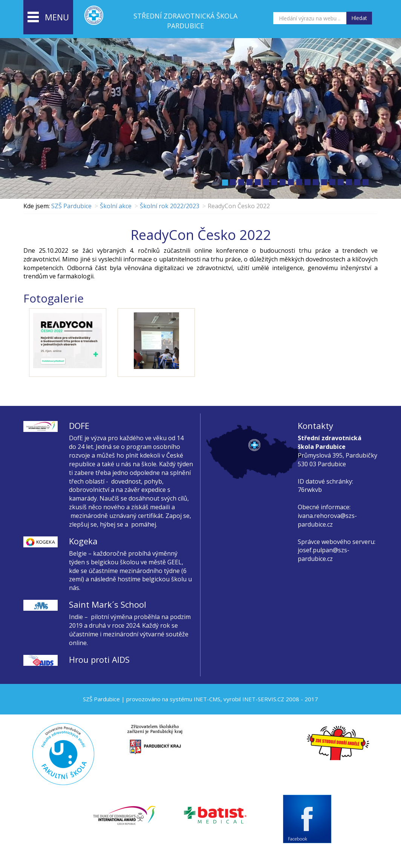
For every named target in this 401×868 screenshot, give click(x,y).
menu (48, 18)
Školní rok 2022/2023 (170, 206)
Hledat (359, 18)
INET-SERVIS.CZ (263, 699)
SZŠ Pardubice (71, 206)
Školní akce (116, 206)
